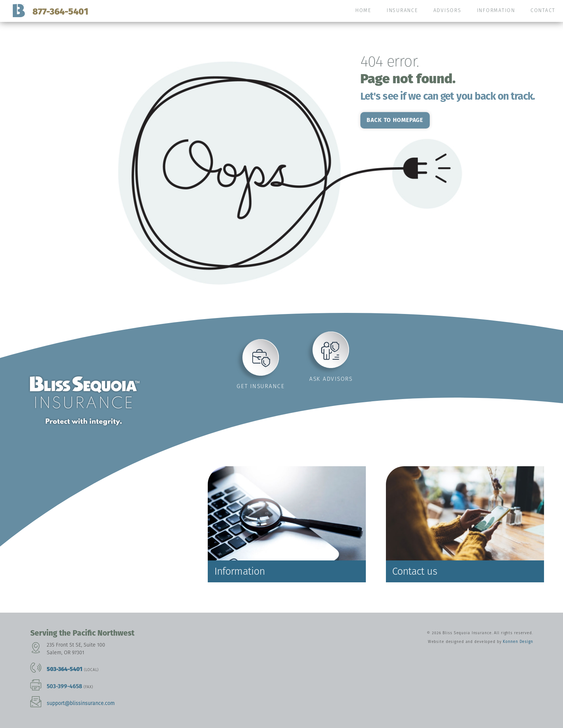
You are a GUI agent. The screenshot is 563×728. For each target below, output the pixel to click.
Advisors (447, 10)
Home (363, 10)
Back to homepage (395, 120)
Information (496, 10)
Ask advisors (331, 379)
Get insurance (261, 386)
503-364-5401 (65, 669)
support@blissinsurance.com (81, 703)
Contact (543, 10)
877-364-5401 (60, 12)
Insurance (402, 10)
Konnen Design (518, 642)
